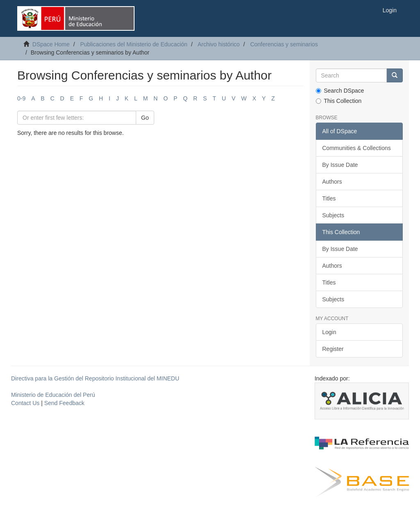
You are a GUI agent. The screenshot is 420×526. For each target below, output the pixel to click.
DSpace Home (51, 44)
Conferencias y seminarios (284, 44)
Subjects (333, 215)
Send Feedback (64, 403)
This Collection (339, 101)
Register (333, 349)
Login (329, 332)
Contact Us (25, 403)
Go (145, 118)
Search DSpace (340, 91)
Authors (332, 182)
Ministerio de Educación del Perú (53, 395)
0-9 (21, 98)
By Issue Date (340, 165)
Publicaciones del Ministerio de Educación (134, 44)
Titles (329, 198)
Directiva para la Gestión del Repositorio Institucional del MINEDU (95, 378)
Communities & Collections (357, 148)
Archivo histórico (219, 44)
